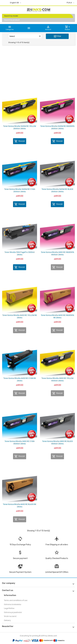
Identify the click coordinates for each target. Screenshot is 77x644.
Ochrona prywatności (13, 612)
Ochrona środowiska (13, 604)
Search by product (12, 20)
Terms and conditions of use (16, 600)
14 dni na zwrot (10, 616)
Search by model (11, 16)
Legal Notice (9, 608)
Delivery (7, 620)
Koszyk (20, 141)
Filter (57, 36)
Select (25, 36)
